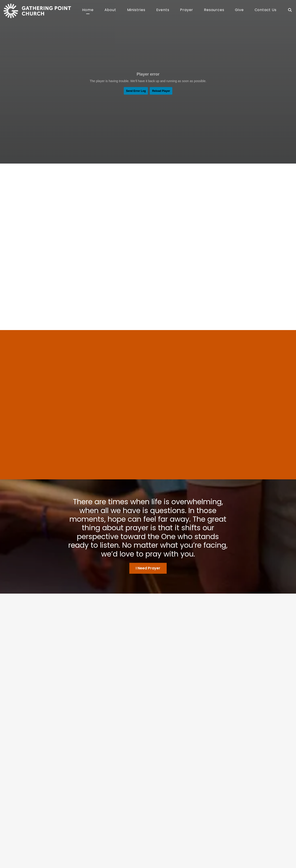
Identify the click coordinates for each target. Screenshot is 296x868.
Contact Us (266, 10)
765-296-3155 (80, 837)
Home (88, 10)
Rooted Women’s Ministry (151, 824)
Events (163, 10)
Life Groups (141, 813)
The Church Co (29, 851)
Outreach (139, 819)
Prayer (187, 10)
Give (239, 10)
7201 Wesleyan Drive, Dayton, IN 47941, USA (122, 837)
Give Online (161, 837)
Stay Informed (191, 819)
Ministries (136, 10)
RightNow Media (193, 813)
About (110, 10)
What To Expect (95, 813)
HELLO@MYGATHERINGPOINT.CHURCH (43, 837)
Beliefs (88, 802)
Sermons (187, 802)
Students (139, 808)
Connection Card (194, 808)
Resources (214, 10)
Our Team (91, 808)
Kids (135, 802)
